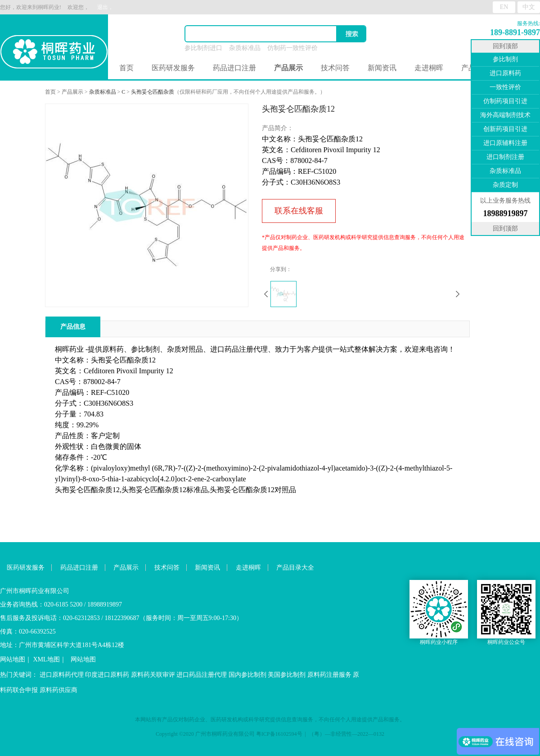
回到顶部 (505, 46)
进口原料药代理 (62, 675)
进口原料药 (505, 73)
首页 (126, 68)
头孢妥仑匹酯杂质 (153, 92)
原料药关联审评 (153, 675)
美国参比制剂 (287, 675)
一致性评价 (505, 87)
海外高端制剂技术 (505, 115)
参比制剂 (505, 59)
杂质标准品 (245, 48)
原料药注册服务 (329, 675)
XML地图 (47, 659)
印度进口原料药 (107, 675)
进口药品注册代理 (202, 675)
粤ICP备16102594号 (279, 734)
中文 (529, 7)
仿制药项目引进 (505, 101)
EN (504, 7)
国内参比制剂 (247, 675)
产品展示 (72, 92)
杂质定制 (505, 185)
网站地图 (13, 659)
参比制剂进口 (203, 48)
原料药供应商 (58, 690)
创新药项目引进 (505, 129)
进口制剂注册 (505, 157)
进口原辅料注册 (505, 143)
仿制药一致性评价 (292, 48)
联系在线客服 (299, 211)
